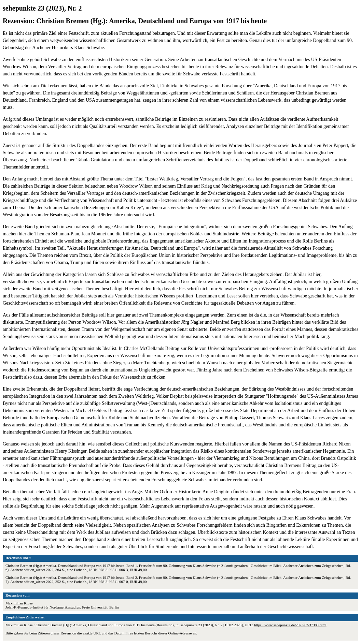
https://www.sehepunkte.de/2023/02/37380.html (290, 625)
